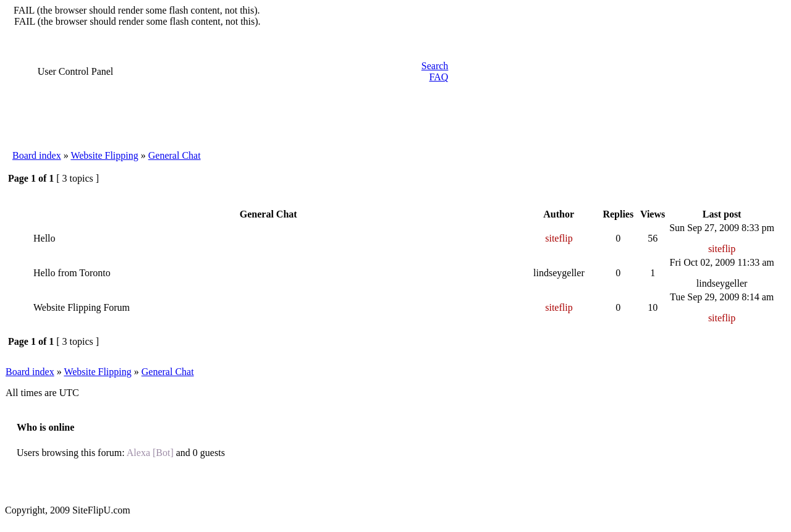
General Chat (175, 155)
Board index (37, 155)
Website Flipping (104, 155)
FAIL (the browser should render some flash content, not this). (137, 10)
